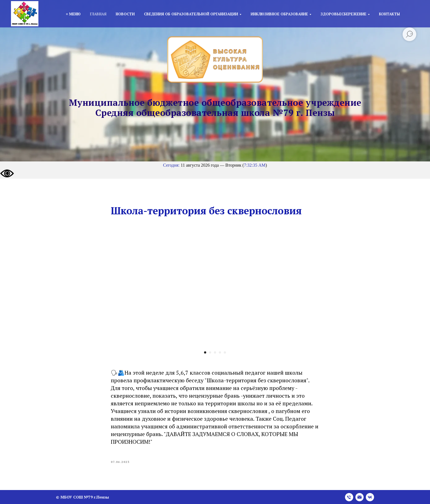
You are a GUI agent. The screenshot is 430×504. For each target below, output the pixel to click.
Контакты (389, 14)
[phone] (349, 497)
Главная (98, 14)
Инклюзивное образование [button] (279, 14)
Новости (125, 14)
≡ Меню (73, 14)
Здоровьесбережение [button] (343, 14)
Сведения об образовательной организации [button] (191, 14)
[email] (360, 497)
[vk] (370, 497)
